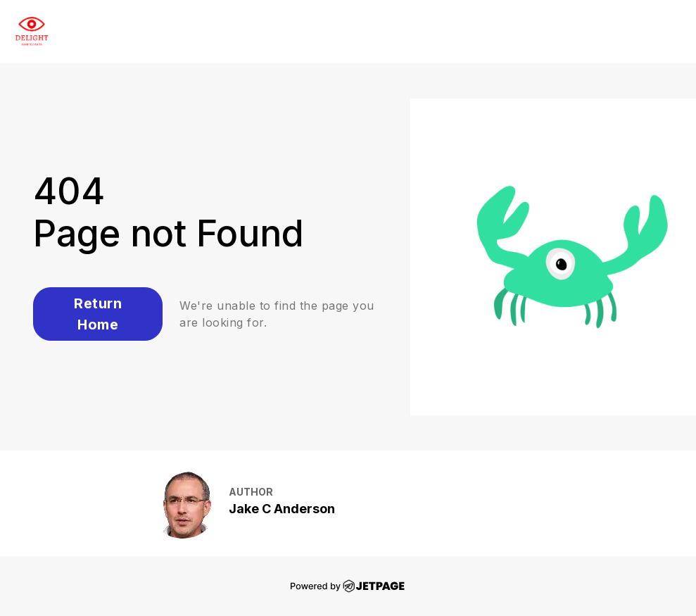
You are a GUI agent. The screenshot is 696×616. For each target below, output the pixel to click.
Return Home (98, 314)
